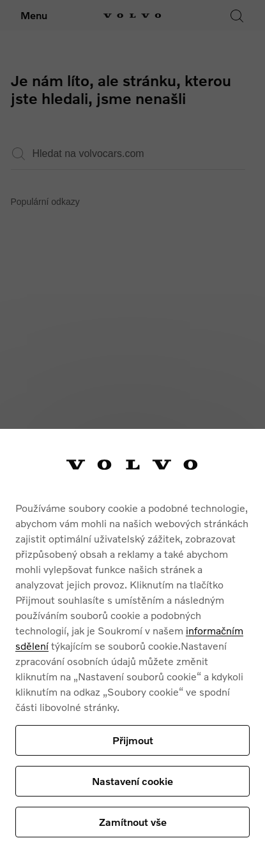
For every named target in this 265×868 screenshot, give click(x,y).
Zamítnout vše (133, 822)
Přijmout (133, 740)
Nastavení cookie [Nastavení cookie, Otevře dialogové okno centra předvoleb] (132, 781)
